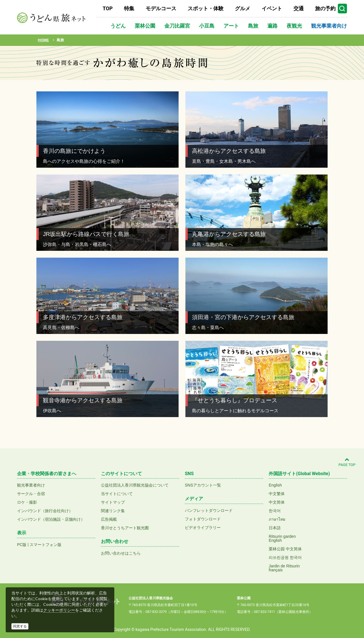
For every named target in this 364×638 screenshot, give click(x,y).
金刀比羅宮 (177, 26)
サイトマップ (113, 502)
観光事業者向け (329, 26)
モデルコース (161, 8)
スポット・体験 (206, 8)
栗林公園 (145, 26)
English (275, 485)
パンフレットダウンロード (209, 510)
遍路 (272, 26)
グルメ (243, 8)
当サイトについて (117, 494)
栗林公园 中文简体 (285, 549)
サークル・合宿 (31, 494)
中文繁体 (277, 494)
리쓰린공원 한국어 (285, 557)
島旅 (253, 26)
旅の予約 (325, 8)
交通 (299, 8)
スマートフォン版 (45, 545)
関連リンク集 (113, 511)
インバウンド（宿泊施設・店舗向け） (51, 519)
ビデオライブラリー (203, 528)
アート (231, 26)
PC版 (22, 545)
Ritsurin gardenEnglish (282, 538)
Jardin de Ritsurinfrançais (284, 568)
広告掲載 (109, 519)
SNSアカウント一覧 (203, 485)
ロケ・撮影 (27, 502)
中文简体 (277, 502)
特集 (129, 8)
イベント (272, 8)
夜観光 (294, 26)
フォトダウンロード (203, 519)
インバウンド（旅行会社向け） (45, 511)
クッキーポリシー (59, 610)
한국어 (275, 511)
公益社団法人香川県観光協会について (135, 485)
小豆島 (207, 26)
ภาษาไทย (277, 519)
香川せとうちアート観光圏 (125, 528)
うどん (118, 26)
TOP (108, 8)
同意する (20, 626)
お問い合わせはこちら (121, 553)
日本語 (275, 528)
